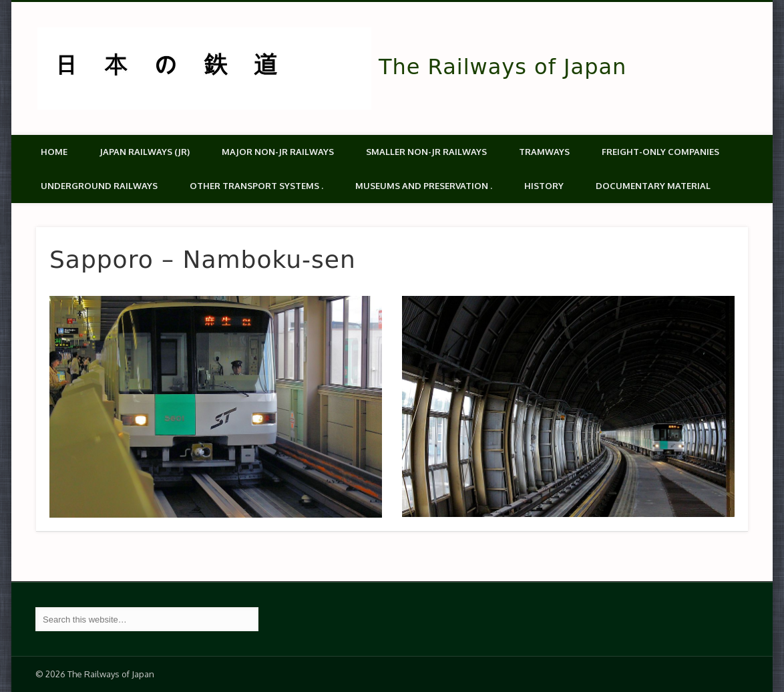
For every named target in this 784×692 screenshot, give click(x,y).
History (544, 186)
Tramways (544, 152)
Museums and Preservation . (424, 186)
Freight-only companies (660, 152)
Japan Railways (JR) (145, 152)
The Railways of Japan (503, 67)
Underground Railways (99, 186)
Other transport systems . (256, 186)
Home (54, 152)
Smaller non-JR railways (426, 152)
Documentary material (653, 186)
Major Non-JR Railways (278, 152)
